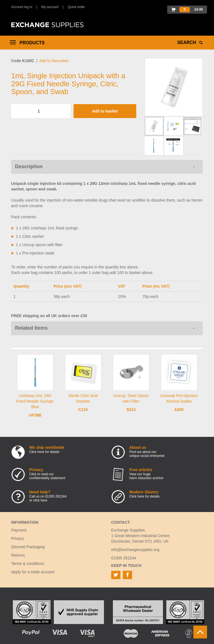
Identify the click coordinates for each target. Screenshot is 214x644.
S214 (131, 410)
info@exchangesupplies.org (135, 550)
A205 (179, 410)
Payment (19, 530)
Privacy (18, 538)
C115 (83, 410)
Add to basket (105, 111)
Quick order (76, 7)
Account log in (22, 7)
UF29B (35, 415)
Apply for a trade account (33, 572)
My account (50, 7)
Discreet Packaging (28, 547)
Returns (18, 555)
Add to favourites (54, 61)
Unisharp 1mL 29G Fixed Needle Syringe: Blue (35, 401)
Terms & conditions (28, 564)
